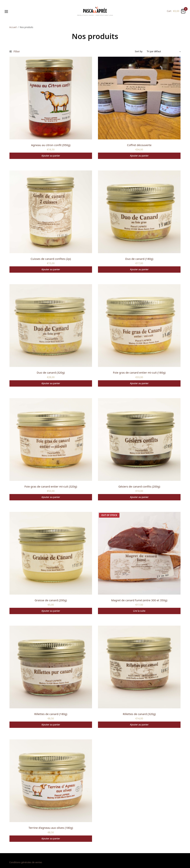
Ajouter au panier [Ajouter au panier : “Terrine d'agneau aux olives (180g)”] (51, 839)
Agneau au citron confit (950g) (51, 145)
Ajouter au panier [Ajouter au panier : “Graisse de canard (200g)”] (51, 611)
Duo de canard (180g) (139, 259)
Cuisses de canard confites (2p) (51, 259)
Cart (169, 11)
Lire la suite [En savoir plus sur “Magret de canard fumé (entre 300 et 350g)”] (139, 611)
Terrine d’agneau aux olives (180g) (51, 828)
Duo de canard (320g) (51, 372)
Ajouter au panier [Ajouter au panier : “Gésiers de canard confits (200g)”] (139, 497)
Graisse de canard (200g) (51, 600)
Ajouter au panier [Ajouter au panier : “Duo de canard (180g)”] (139, 269)
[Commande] (164, 51)
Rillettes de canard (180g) (51, 714)
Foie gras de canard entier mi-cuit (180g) (139, 372)
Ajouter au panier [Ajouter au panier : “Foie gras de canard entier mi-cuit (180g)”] (139, 383)
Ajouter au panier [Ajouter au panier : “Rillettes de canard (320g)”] (139, 725)
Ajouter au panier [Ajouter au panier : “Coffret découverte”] (139, 156)
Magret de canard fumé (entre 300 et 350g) (139, 600)
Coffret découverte (139, 145)
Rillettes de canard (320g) (139, 714)
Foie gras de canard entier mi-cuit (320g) (51, 486)
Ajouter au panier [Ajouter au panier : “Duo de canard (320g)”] (51, 383)
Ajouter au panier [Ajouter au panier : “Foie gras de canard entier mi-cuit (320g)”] (51, 497)
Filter (15, 51)
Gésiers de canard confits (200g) (139, 486)
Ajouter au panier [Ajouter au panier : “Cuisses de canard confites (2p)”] (51, 269)
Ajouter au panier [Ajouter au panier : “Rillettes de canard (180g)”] (51, 725)
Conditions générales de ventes (26, 862)
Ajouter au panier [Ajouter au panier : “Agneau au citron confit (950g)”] (51, 156)
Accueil (13, 27)
